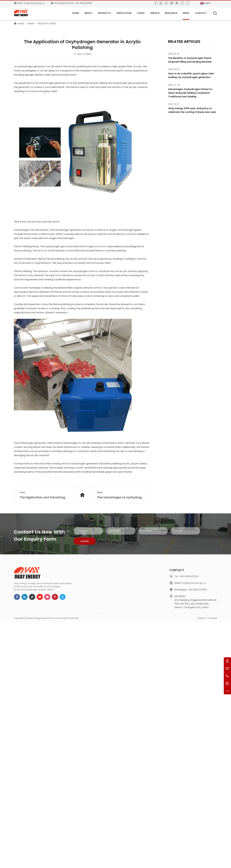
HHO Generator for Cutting (95, 606)
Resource (171, 13)
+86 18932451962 (189, 595)
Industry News (47, 24)
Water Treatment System (94, 628)
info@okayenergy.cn (194, 601)
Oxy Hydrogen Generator (94, 597)
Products (104, 13)
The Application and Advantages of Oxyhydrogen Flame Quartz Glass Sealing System (44, 505)
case (131, 600)
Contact (201, 13)
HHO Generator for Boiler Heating (98, 611)
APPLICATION (124, 13)
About (88, 13)
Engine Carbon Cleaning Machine (98, 615)
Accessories (87, 633)
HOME (75, 13)
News (186, 13)
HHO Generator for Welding (95, 602)
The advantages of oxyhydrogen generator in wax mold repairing (121, 505)
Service (155, 13)
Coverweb (212, 622)
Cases (141, 13)
